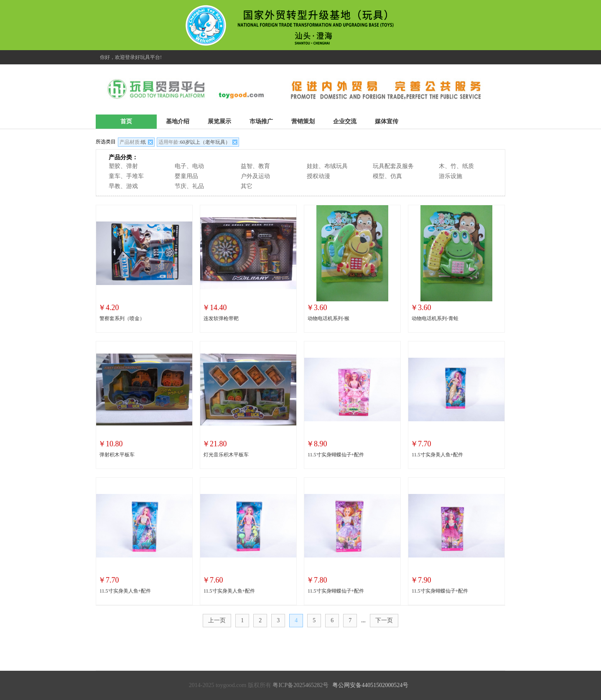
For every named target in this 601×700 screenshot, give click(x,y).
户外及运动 (255, 176)
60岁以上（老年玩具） (194, 142)
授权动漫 (318, 176)
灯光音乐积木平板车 (226, 455)
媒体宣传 (387, 121)
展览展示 (219, 121)
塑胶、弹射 (123, 166)
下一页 (384, 620)
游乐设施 (451, 176)
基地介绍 (178, 121)
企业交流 (345, 121)
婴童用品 (186, 176)
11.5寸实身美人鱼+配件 (437, 455)
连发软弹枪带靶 (221, 318)
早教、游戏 (123, 186)
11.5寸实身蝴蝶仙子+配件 (336, 455)
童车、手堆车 (126, 176)
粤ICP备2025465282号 (300, 685)
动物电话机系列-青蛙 (435, 318)
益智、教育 (255, 166)
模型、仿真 (387, 176)
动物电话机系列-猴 (329, 318)
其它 (247, 186)
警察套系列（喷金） (122, 318)
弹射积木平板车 (117, 455)
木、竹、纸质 (456, 166)
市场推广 (261, 121)
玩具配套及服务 (393, 166)
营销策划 (303, 121)
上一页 (217, 620)
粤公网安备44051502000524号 (370, 685)
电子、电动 (189, 166)
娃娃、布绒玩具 (327, 166)
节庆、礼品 (189, 186)
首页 (126, 121)
